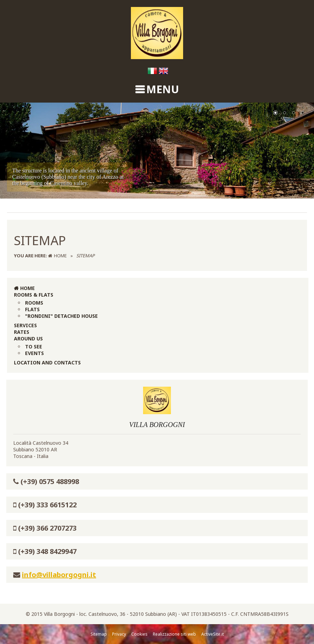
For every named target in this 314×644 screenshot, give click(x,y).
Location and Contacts (47, 363)
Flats (32, 309)
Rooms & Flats (34, 295)
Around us (28, 339)
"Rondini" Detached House (61, 316)
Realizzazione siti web (174, 634)
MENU (163, 89)
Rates (22, 332)
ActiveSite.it (213, 634)
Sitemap (99, 634)
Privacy (119, 634)
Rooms (34, 303)
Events (34, 353)
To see (34, 347)
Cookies (139, 634)
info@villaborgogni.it (59, 575)
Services (25, 325)
